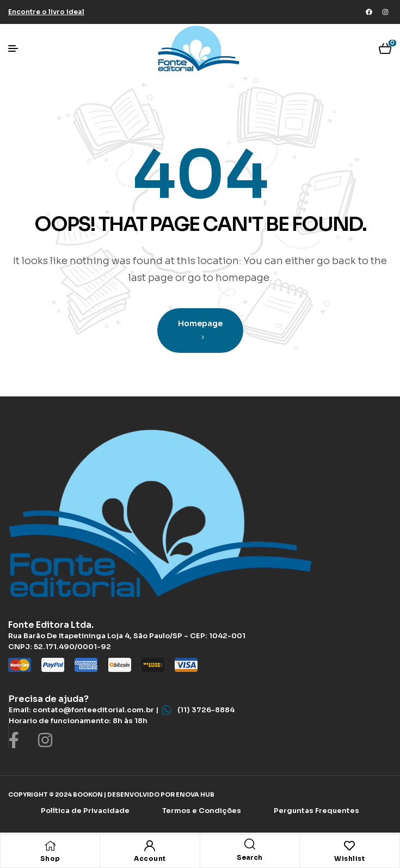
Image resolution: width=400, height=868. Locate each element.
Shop (50, 858)
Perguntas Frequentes (316, 811)
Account (150, 858)
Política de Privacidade (85, 811)
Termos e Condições (202, 811)
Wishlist (349, 858)
